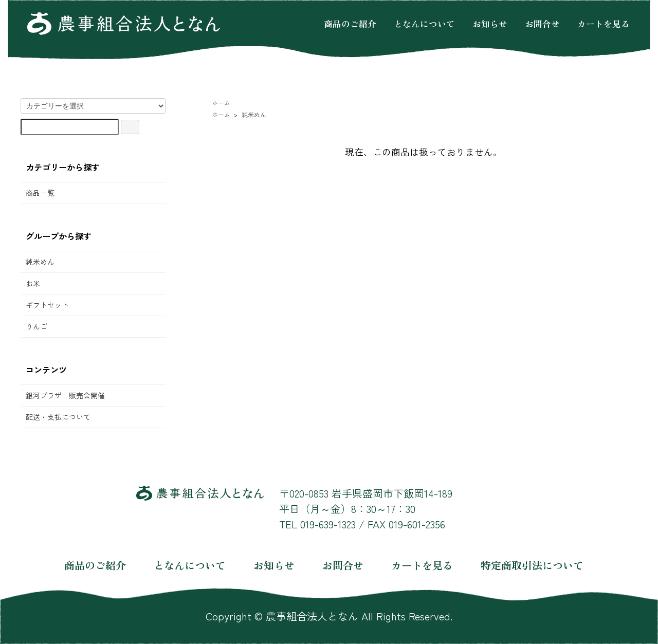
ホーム (221, 103)
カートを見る (604, 23)
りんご (36, 326)
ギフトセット (47, 305)
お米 (33, 283)
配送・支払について (58, 417)
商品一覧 (40, 193)
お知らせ (490, 23)
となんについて (424, 23)
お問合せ (542, 23)
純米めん (40, 262)
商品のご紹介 (350, 23)
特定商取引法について (532, 565)
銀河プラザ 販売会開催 (65, 395)
